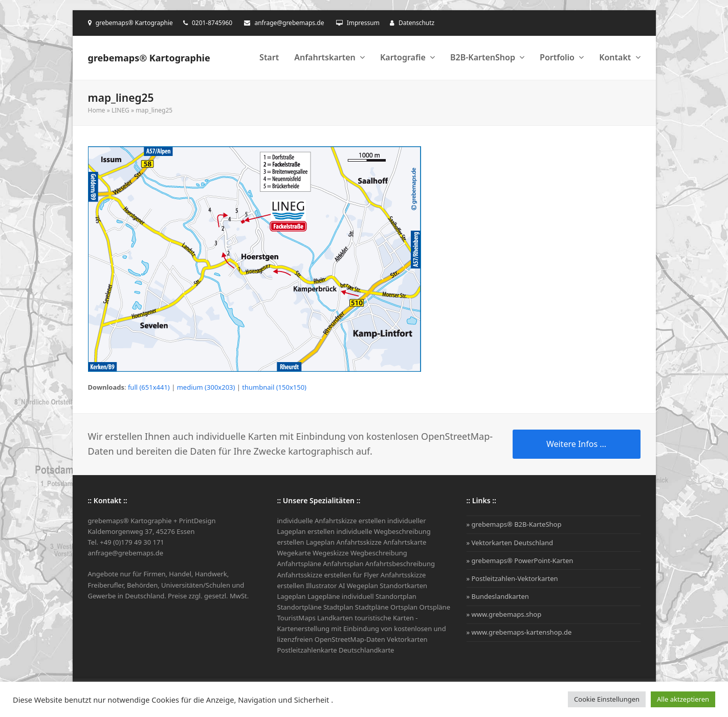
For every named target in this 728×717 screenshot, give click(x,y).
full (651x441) (149, 387)
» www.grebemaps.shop (504, 614)
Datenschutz (416, 23)
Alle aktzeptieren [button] (683, 699)
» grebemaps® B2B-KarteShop (514, 524)
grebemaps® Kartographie (149, 58)
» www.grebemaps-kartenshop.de (519, 632)
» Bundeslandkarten (498, 596)
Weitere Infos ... (576, 444)
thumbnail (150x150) (274, 387)
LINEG (120, 110)
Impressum (363, 23)
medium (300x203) (206, 387)
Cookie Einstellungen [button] (607, 699)
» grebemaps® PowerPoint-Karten (520, 561)
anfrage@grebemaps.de (289, 23)
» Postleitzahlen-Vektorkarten (512, 578)
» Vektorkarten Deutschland (510, 543)
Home (97, 110)
